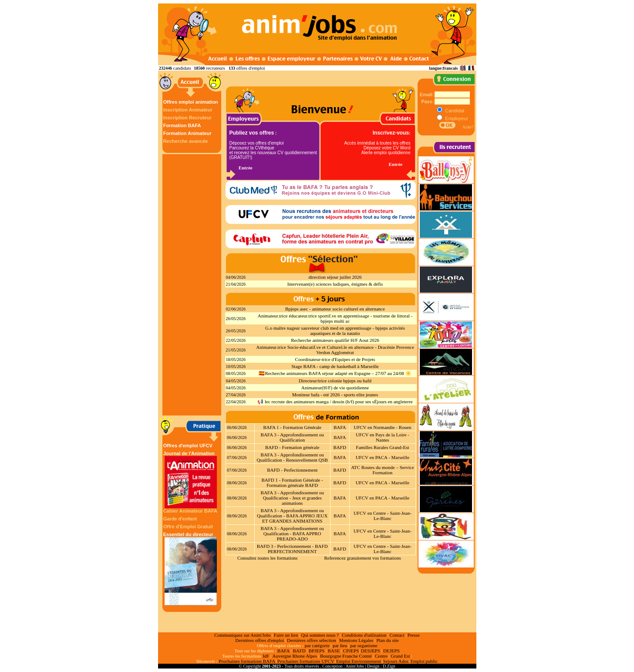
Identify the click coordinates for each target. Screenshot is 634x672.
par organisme (364, 645)
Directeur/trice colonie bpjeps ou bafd (335, 381)
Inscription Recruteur (187, 118)
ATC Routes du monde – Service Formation (383, 470)
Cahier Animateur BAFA (190, 511)
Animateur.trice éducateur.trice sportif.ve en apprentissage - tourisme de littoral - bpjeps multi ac (335, 318)
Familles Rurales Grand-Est (382, 447)
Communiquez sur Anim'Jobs (243, 635)
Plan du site (387, 640)
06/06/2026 (237, 427)
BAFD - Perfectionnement (292, 470)
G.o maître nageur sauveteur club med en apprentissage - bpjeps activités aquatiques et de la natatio (335, 331)
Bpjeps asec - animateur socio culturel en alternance (335, 309)
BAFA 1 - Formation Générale (292, 427)
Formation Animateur (187, 133)
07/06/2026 (237, 458)
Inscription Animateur (188, 110)
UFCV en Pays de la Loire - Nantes (383, 437)
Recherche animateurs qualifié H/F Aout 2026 (335, 340)
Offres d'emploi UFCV (188, 446)
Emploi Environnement (359, 661)
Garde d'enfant (180, 519)
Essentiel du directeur (191, 569)
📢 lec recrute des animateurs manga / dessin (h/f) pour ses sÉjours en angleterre (335, 402)
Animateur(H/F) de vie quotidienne (335, 388)
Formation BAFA (182, 125)
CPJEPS (351, 651)
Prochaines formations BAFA (247, 661)
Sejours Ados (396, 661)
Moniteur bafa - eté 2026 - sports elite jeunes (335, 395)
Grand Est (400, 656)
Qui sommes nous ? (320, 635)
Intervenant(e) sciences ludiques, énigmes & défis (335, 284)
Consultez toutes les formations (267, 558)
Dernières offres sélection (312, 640)
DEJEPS (391, 651)
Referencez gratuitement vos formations (362, 558)
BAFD (340, 447)
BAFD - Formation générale (292, 447)
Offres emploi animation (191, 102)
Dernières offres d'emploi (260, 640)
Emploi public (424, 661)
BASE (334, 651)
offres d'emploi (250, 68)
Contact (397, 635)
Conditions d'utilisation (364, 635)
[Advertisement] (193, 285)
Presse (414, 635)
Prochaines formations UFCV (306, 661)
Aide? (468, 127)
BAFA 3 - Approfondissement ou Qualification (292, 437)
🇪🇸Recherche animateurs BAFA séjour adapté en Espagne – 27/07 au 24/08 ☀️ (335, 373)
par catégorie (317, 645)
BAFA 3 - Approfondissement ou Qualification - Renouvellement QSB (292, 457)
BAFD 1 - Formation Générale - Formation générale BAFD (292, 483)
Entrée (246, 168)
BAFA (340, 427)
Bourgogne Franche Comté (346, 656)
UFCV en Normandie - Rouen (382, 427)
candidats (182, 68)
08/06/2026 (237, 483)
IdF (266, 656)
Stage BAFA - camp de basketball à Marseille (335, 366)
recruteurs (216, 68)
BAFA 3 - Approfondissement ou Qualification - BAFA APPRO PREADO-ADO (292, 534)
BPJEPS (317, 651)
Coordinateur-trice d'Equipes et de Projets (335, 359)
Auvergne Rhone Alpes (294, 656)
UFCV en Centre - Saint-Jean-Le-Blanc (383, 516)
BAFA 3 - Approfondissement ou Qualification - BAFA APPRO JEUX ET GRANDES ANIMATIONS (292, 516)
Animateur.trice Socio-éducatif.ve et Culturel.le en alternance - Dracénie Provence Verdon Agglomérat (335, 350)
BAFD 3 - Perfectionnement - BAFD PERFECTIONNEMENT (292, 549)
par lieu (340, 645)
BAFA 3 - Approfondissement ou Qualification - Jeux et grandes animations (292, 498)
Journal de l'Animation (191, 480)
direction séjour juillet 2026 (335, 277)
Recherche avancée (186, 141)
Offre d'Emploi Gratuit (188, 527)
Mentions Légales (356, 640)
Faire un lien (286, 635)
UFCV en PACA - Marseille (383, 457)
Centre (381, 656)
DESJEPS (371, 651)
